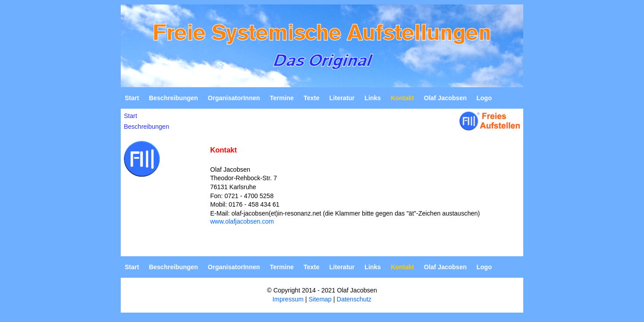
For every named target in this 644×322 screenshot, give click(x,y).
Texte (312, 98)
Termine (282, 98)
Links (373, 98)
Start (132, 98)
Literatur (342, 98)
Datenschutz (354, 299)
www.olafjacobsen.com (242, 221)
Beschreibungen (174, 98)
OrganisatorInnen (234, 98)
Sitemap (320, 299)
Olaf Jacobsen (445, 98)
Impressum (288, 299)
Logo (484, 98)
